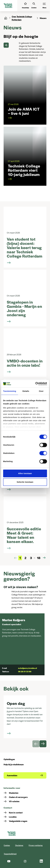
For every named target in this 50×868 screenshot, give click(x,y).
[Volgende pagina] (44, 558)
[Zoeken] (34, 6)
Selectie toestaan (25, 482)
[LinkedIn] (41, 861)
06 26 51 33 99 (25, 672)
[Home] (6, 18)
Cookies (7, 845)
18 (39, 558)
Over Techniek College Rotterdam (22, 18)
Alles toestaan (25, 473)
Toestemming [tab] (10, 391)
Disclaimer (19, 845)
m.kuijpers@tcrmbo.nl (28, 668)
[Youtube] (9, 861)
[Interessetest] (25, 6)
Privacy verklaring (36, 845)
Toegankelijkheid (10, 854)
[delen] (6, 45)
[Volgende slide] (43, 744)
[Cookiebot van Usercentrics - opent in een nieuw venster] (36, 384)
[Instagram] (25, 861)
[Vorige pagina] (15, 558)
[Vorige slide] (36, 744)
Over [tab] (41, 391)
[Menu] (44, 6)
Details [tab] (26, 391)
